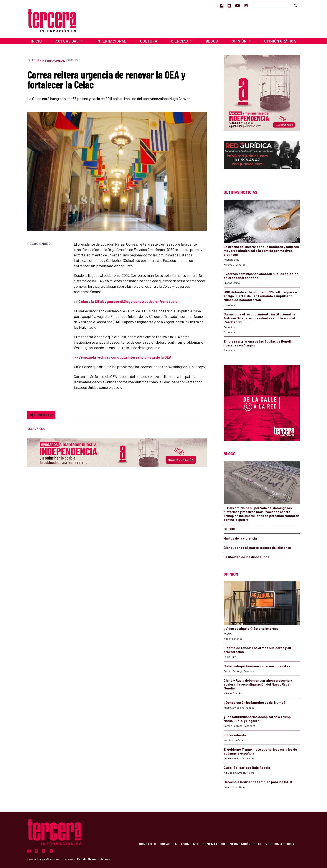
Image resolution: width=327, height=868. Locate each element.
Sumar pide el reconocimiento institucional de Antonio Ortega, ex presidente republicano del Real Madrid (259, 318)
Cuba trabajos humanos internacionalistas (257, 666)
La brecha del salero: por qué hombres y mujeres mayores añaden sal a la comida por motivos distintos (261, 251)
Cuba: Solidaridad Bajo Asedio (247, 768)
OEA (42, 428)
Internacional (111, 41)
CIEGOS (229, 529)
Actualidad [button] (68, 41)
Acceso (105, 859)
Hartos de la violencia (240, 538)
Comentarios (214, 844)
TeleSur (33, 60)
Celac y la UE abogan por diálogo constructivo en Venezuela (128, 301)
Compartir (41, 415)
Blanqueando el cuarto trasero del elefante (257, 548)
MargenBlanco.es (48, 859)
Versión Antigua (280, 844)
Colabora (168, 844)
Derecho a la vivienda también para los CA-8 (258, 782)
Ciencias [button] (180, 41)
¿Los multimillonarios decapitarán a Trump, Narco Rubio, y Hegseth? (258, 719)
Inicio (36, 41)
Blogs (212, 41)
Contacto (147, 844)
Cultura (149, 41)
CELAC (32, 428)
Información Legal (245, 844)
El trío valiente (235, 735)
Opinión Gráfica (280, 41)
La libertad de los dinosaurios (246, 557)
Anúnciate (189, 844)
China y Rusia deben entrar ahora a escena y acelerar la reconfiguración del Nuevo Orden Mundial (258, 684)
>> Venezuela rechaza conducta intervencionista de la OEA (123, 357)
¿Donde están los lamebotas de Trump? (255, 702)
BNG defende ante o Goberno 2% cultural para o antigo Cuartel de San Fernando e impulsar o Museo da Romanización (260, 296)
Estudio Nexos (87, 859)
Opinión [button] (240, 41)
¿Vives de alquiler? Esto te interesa (251, 628)
